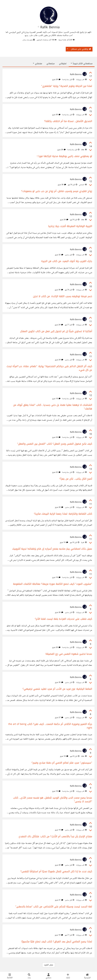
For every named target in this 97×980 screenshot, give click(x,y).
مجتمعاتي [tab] (51, 64)
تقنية (84, 542)
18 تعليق (56, 399)
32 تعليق (59, 255)
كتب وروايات (81, 80)
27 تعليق (59, 718)
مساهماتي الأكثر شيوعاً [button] (82, 64)
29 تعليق (56, 80)
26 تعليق (59, 612)
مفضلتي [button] (38, 64)
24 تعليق (64, 220)
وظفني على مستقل (81, 49)
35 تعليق (59, 682)
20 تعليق (59, 507)
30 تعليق (56, 115)
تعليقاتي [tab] (63, 64)
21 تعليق (59, 900)
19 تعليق (64, 542)
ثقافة (84, 150)
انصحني (83, 185)
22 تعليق (56, 472)
